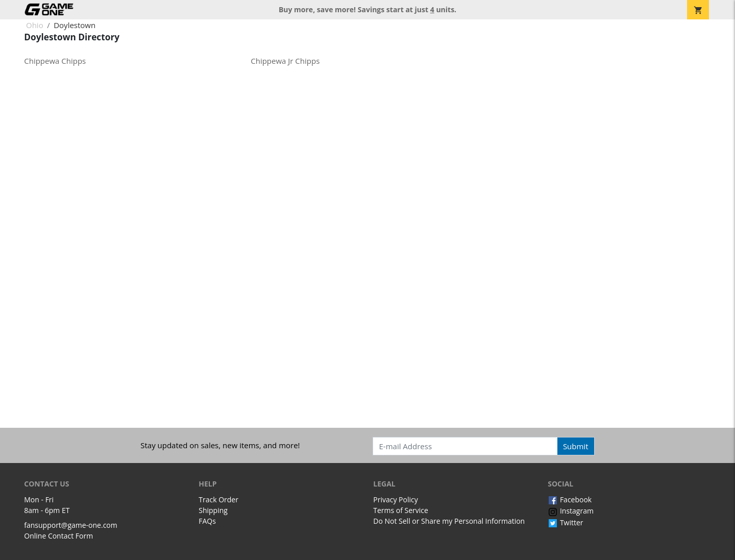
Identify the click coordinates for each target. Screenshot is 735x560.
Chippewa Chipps (55, 61)
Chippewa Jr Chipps (285, 61)
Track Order (218, 500)
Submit (576, 446)
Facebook (570, 500)
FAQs (207, 521)
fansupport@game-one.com (71, 525)
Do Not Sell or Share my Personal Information (449, 521)
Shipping (213, 510)
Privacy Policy (395, 500)
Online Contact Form (58, 536)
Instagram (571, 511)
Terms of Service (401, 510)
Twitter (565, 522)
